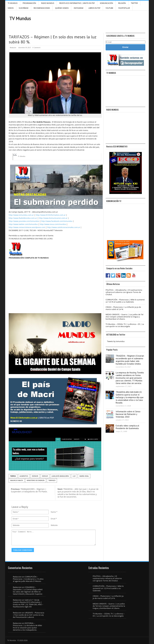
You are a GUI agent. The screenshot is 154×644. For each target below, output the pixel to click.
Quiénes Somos (62, 8)
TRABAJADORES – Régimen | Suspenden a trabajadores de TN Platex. (29, 490)
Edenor (35, 476)
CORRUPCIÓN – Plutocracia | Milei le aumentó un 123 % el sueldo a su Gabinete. (125, 301)
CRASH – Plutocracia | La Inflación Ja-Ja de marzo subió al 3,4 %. (123, 308)
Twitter (134, 3)
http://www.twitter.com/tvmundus (23, 224)
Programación (29, 3)
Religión (122, 3)
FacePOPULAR (124, 8)
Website (54, 525)
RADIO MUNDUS (48, 3)
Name (53, 512)
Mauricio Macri (17, 480)
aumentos (24, 476)
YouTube (109, 8)
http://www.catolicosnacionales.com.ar (64, 227)
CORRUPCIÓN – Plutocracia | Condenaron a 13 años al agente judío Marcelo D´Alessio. (28, 579)
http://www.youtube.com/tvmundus (24, 221)
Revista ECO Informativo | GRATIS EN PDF (77, 3)
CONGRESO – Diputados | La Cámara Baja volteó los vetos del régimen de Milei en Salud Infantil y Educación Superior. (28, 591)
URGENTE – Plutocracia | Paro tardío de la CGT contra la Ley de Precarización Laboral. (29, 615)
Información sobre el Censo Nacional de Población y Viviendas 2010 (128, 414)
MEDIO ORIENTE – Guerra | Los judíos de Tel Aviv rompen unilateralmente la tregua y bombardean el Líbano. (124, 317)
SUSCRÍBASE (24, 8)
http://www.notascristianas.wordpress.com (27, 227)
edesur (45, 476)
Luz (74, 476)
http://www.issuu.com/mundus (53, 224)
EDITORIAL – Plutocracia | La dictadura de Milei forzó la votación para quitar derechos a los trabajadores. (27, 627)
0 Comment (36, 48)
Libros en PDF (94, 8)
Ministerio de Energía (36, 480)
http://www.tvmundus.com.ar (21, 215)
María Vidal (84, 476)
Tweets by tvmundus (116, 341)
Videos (11, 8)
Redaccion (13, 48)
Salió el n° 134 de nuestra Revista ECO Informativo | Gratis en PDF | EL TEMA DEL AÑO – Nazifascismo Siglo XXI (28, 603)
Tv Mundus (22, 156)
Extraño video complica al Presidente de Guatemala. (127, 427)
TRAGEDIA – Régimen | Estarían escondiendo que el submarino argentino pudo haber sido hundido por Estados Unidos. (130, 360)
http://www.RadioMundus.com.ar (23, 218)
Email (53, 519)
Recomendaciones (42, 8)
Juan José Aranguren (60, 476)
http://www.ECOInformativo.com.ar (51, 215)
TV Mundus (13, 3)
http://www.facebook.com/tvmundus (57, 221)
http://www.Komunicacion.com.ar (53, 218)
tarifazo (52, 480)
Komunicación (106, 3)
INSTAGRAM (79, 8)
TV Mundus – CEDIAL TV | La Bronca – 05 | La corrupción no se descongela (125, 325)
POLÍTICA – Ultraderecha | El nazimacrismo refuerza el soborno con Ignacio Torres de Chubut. (124, 292)
